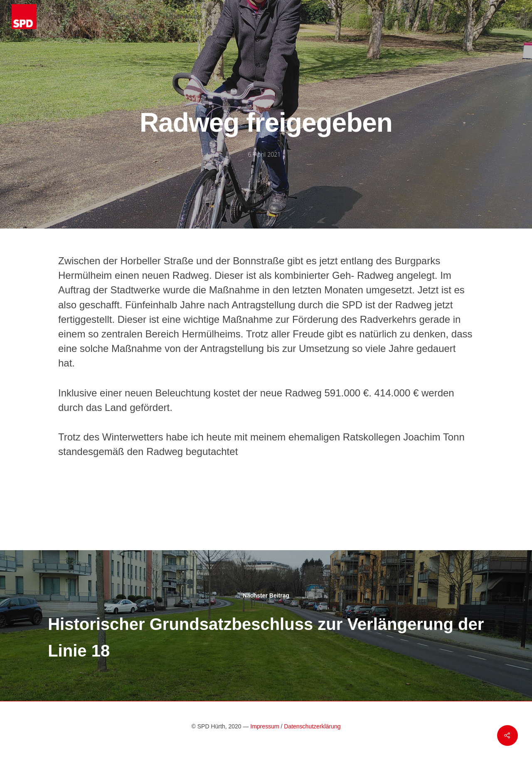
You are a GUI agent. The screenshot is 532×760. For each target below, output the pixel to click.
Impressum (265, 726)
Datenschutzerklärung (312, 726)
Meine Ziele (129, 17)
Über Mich (184, 17)
